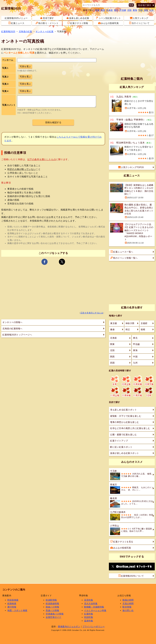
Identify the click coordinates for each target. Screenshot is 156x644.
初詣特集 (89, 617)
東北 (116, 10)
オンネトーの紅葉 (45, 31)
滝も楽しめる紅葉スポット (123, 410)
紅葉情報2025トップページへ (17, 335)
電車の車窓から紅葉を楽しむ (125, 422)
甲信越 (123, 10)
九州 (151, 10)
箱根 (143, 329)
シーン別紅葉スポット (109, 18)
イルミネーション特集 (95, 610)
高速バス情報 (52, 610)
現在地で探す (145, 5)
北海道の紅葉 (25, 31)
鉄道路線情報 (52, 603)
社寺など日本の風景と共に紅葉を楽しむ (130, 428)
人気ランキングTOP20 (131, 167)
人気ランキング (139, 18)
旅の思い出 (128, 610)
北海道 (110, 10)
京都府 (144, 323)
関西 (103, 10)
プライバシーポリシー (94, 627)
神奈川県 (130, 323)
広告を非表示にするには (92, 313)
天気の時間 (128, 603)
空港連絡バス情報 (55, 614)
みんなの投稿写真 (108, 23)
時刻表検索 (13, 600)
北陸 (129, 10)
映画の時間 (128, 600)
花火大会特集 (91, 603)
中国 (140, 10)
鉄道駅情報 (51, 600)
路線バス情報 (52, 607)
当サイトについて (139, 23)
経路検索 (12, 603)
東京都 (114, 323)
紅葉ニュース (16, 23)
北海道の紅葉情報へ (12, 329)
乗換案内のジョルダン (69, 627)
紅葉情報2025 (11, 8)
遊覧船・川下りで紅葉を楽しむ (126, 416)
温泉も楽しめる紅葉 (78, 18)
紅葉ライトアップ (119, 441)
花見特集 (89, 600)
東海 (135, 10)
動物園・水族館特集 (94, 607)
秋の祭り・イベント (47, 23)
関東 (97, 10)
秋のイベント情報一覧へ (124, 258)
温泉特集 (89, 621)
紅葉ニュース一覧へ (122, 252)
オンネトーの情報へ (12, 322)
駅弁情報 (127, 607)
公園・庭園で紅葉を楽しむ (123, 435)
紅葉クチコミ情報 (78, 23)
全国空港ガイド (54, 617)
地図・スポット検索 (17, 610)
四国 (146, 10)
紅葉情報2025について (131, 576)
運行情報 (12, 607)
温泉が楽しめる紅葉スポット (125, 453)
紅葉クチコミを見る (122, 542)
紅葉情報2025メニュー (16, 18)
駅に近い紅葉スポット (121, 447)
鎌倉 (112, 329)
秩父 (128, 329)
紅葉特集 (89, 614)
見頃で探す (47, 18)
